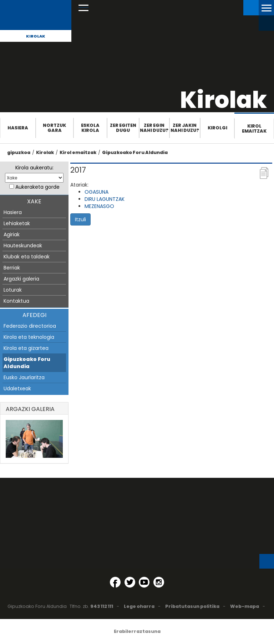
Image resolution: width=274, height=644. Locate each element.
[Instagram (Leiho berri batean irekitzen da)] (159, 582)
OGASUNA (97, 192)
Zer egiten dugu (123, 128)
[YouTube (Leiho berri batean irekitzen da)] (144, 582)
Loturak (13, 290)
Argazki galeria (21, 279)
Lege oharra (139, 606)
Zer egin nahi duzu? (154, 128)
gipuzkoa (19, 152)
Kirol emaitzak (254, 128)
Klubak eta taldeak (27, 257)
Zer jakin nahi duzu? (185, 128)
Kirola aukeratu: (34, 168)
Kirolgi (217, 128)
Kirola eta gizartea (26, 348)
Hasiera (18, 128)
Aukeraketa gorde (37, 187)
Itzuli (80, 219)
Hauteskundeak (23, 246)
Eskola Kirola (90, 128)
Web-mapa (245, 606)
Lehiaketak (17, 223)
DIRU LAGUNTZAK (105, 199)
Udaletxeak (17, 388)
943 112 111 (102, 606)
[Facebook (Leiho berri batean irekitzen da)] (115, 582)
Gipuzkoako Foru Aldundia (135, 152)
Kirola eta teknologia (29, 337)
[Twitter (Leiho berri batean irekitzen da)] (130, 582)
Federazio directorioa (30, 326)
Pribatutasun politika (192, 606)
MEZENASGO (99, 206)
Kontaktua (16, 301)
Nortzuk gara (54, 128)
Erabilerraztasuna (137, 631)
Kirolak (36, 36)
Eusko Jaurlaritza (24, 377)
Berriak (12, 268)
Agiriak (12, 234)
